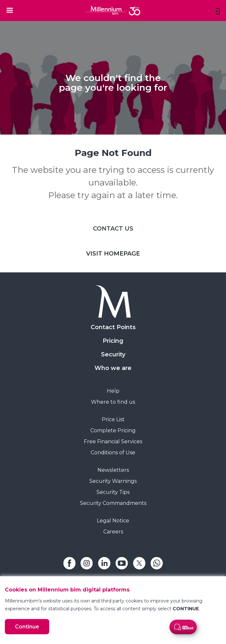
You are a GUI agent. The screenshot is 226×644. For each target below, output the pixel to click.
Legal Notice (113, 521)
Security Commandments (113, 503)
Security (113, 354)
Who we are (113, 368)
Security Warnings (113, 481)
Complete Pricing (113, 430)
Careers (113, 532)
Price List (113, 419)
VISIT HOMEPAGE (113, 254)
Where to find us (113, 402)
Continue (27, 627)
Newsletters (113, 470)
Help (113, 391)
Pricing (113, 341)
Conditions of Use (113, 453)
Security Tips (113, 492)
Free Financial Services (113, 441)
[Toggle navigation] (10, 10)
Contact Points (113, 327)
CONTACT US (113, 229)
